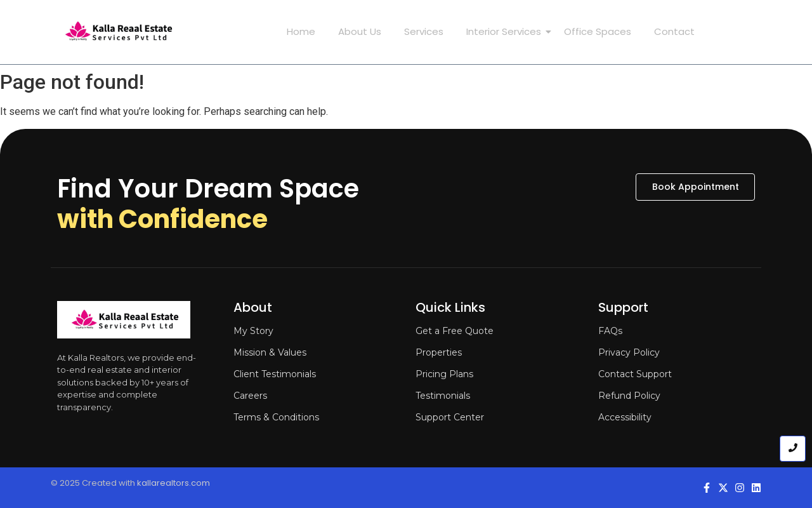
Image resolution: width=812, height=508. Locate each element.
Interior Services (506, 31)
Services (424, 31)
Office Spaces (598, 31)
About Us (360, 31)
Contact (674, 31)
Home (301, 31)
